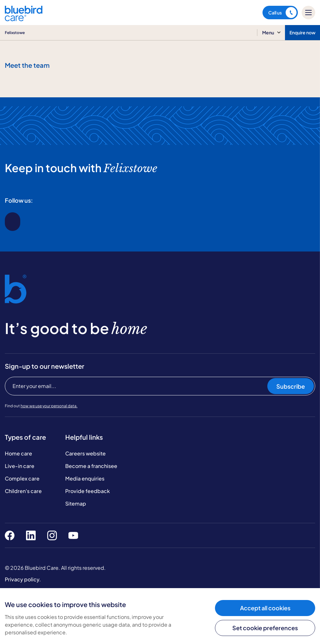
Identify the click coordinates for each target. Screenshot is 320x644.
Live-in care (20, 466)
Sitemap (76, 503)
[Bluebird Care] (24, 19)
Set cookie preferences (265, 628)
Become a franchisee (91, 466)
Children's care (23, 491)
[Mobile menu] (308, 13)
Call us (282, 13)
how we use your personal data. (49, 406)
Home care (18, 453)
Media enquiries (85, 478)
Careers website (85, 453)
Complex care (22, 478)
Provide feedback (88, 491)
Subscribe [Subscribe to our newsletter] (291, 386)
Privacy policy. (23, 579)
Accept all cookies (265, 608)
